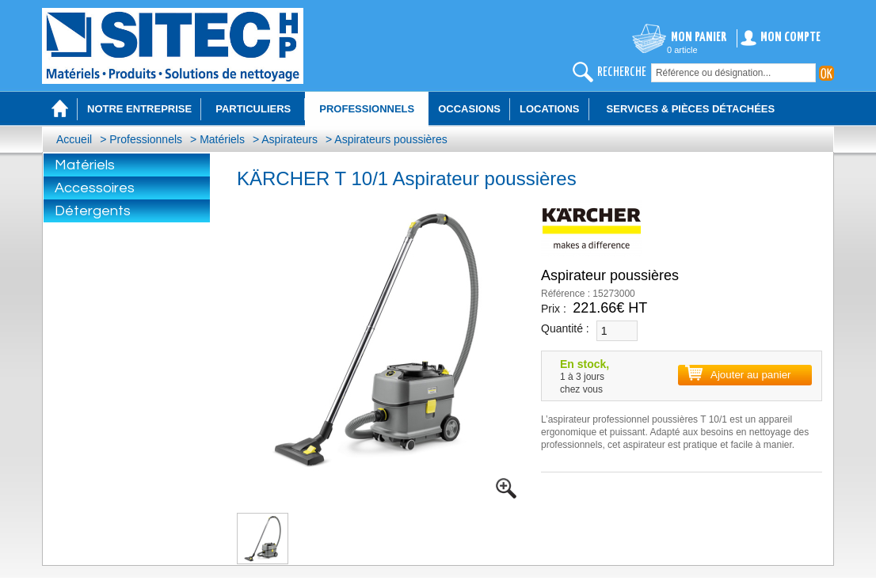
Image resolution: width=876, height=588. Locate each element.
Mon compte (790, 38)
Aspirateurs (289, 139)
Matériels (222, 139)
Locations (550, 109)
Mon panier (699, 38)
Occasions (469, 109)
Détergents (93, 211)
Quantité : (565, 328)
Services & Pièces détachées (691, 109)
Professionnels (146, 139)
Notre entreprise (139, 109)
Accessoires (95, 188)
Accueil (74, 139)
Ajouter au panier (751, 375)
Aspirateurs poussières (390, 139)
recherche (622, 72)
